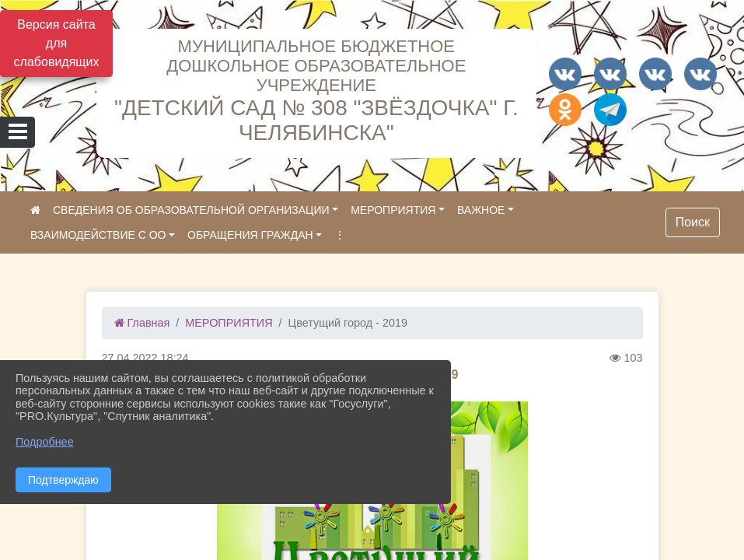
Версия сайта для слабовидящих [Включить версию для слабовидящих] (57, 43)
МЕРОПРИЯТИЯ (393, 210)
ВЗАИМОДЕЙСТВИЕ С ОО (98, 235)
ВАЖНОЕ (481, 210)
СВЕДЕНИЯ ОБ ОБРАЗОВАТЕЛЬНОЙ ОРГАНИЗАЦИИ (191, 210)
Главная (142, 323)
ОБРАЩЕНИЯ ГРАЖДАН (250, 235)
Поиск (693, 222)
